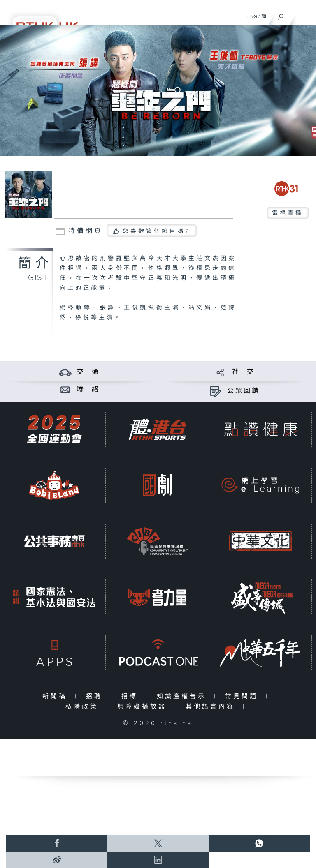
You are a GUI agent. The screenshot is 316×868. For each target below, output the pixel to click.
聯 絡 (88, 389)
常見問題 (243, 696)
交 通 (88, 372)
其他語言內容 (212, 707)
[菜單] (304, 15)
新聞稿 (57, 696)
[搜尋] (281, 15)
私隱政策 (84, 707)
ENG (252, 16)
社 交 (244, 372)
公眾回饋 (244, 391)
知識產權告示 (183, 696)
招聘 (96, 696)
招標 (131, 696)
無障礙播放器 (144, 707)
